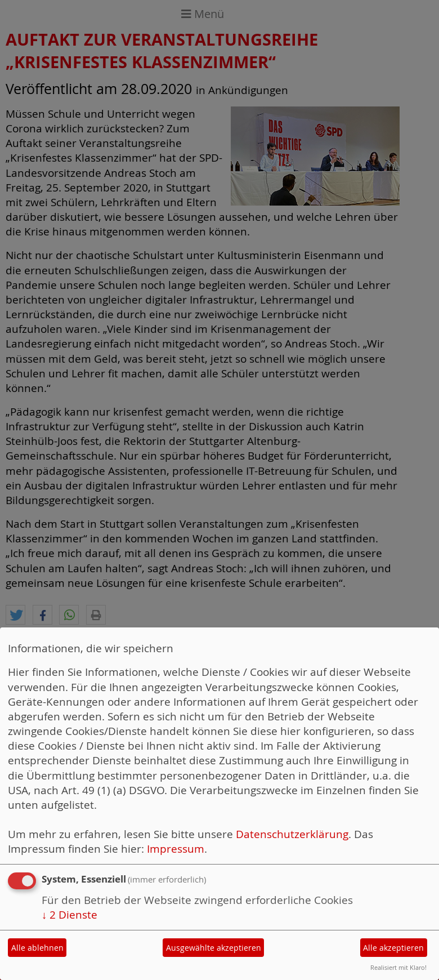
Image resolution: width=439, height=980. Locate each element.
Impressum (176, 848)
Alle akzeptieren (393, 948)
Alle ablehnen (37, 948)
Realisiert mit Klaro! (398, 967)
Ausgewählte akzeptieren (214, 948)
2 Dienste (70, 914)
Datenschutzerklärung (292, 834)
